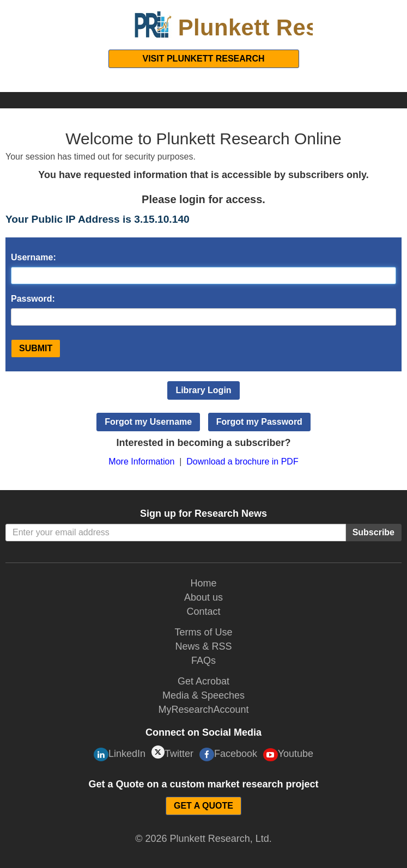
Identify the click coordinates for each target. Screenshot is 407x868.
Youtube (288, 755)
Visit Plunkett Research (203, 59)
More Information (141, 461)
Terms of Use (203, 632)
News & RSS (203, 646)
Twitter (172, 752)
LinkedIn (120, 754)
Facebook (228, 754)
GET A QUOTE (203, 806)
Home (203, 583)
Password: (33, 299)
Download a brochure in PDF (242, 461)
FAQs (203, 661)
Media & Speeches (203, 695)
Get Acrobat (203, 681)
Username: (34, 257)
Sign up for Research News (203, 514)
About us (203, 597)
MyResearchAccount (203, 710)
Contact (203, 612)
